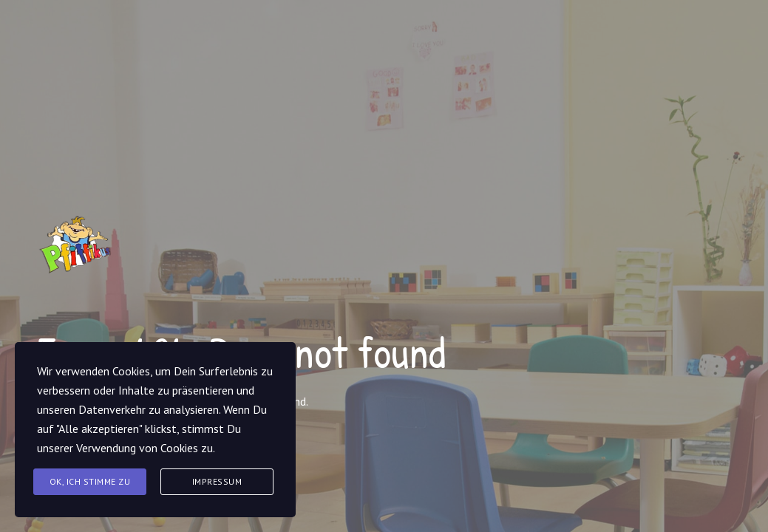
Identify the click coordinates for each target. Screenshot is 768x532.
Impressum (217, 481)
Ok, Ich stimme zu (90, 481)
